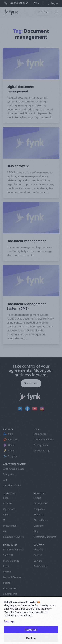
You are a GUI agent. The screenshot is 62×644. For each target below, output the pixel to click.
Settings (9, 621)
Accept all (31, 630)
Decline (31, 638)
